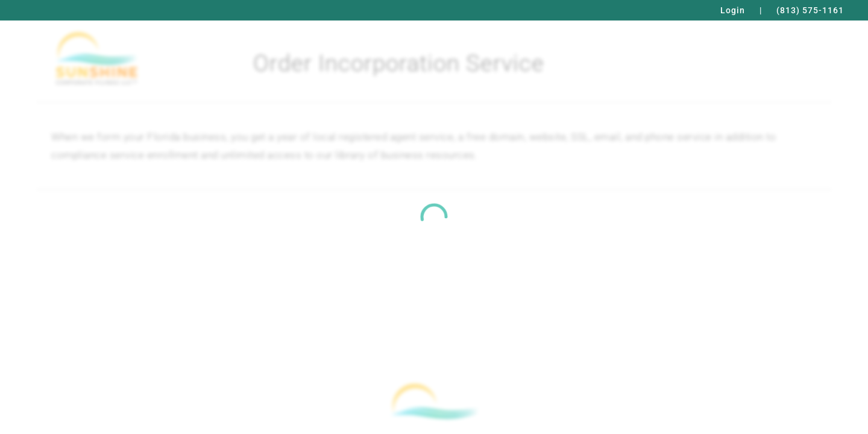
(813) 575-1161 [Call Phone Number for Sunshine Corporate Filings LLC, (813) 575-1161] (810, 10)
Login (733, 10)
